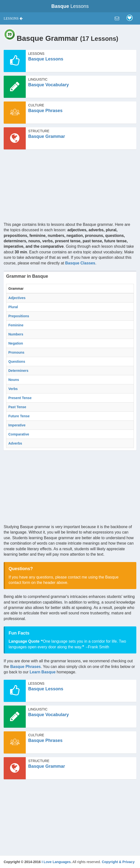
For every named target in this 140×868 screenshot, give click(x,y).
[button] (13, 18)
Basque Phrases (45, 111)
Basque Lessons (46, 59)
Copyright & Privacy (118, 862)
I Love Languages (56, 862)
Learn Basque (43, 672)
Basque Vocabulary (49, 85)
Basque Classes (80, 263)
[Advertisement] (70, 188)
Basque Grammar (47, 136)
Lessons (70, 6)
